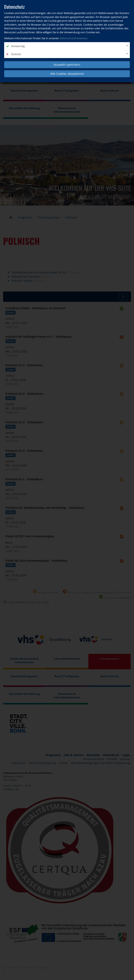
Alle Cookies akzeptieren (67, 74)
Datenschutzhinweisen (74, 38)
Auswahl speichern (67, 65)
